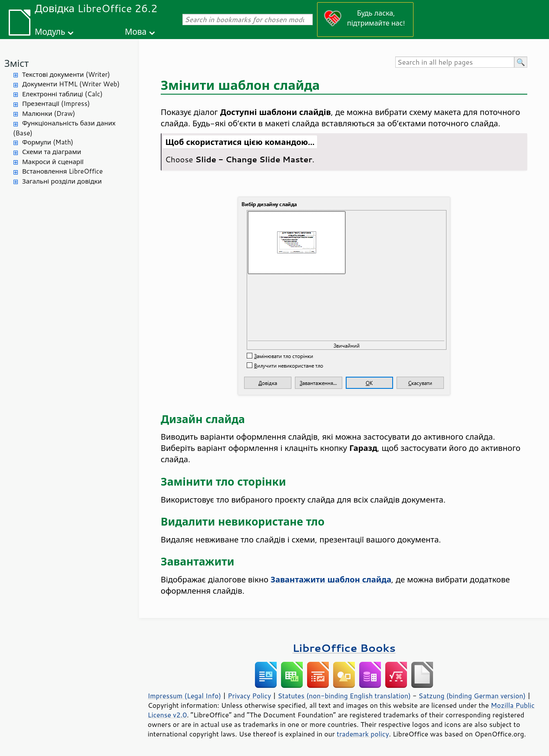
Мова (136, 31)
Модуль (50, 31)
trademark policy (363, 734)
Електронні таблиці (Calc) (62, 94)
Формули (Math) (48, 142)
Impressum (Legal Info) (184, 696)
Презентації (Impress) (56, 104)
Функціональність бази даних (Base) (64, 128)
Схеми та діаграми (52, 152)
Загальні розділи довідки (62, 181)
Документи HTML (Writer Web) (71, 84)
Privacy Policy (249, 696)
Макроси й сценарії (53, 162)
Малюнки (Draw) (49, 113)
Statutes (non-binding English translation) (344, 696)
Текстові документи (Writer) (66, 74)
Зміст (17, 63)
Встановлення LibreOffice (63, 171)
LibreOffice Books (344, 648)
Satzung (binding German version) (472, 696)
